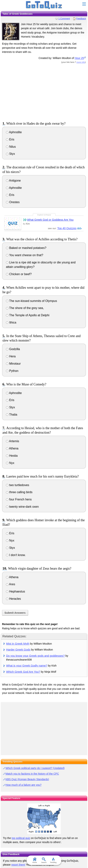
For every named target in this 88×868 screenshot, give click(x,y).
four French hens (19, 499)
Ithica (11, 322)
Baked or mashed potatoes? (26, 248)
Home (35, 860)
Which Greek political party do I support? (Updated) (35, 768)
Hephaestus (16, 591)
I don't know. (16, 555)
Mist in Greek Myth (18, 644)
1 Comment (64, 19)
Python (12, 371)
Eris (10, 139)
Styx (10, 154)
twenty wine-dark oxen (22, 507)
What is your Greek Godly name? (27, 666)
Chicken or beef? (19, 274)
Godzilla (13, 349)
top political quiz (21, 838)
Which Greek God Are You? (23, 672)
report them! (18, 865)
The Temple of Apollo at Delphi (28, 315)
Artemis (13, 441)
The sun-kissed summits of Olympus (31, 301)
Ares (10, 584)
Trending (53, 860)
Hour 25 (79, 58)
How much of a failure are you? (24, 785)
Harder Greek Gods (18, 650)
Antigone (13, 181)
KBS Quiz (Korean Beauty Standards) (27, 779)
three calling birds (19, 492)
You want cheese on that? (25, 255)
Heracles (13, 599)
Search (44, 860)
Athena (12, 448)
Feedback (81, 19)
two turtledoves (18, 485)
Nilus (11, 147)
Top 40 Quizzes (67, 228)
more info (81, 62)
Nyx (10, 463)
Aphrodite (14, 132)
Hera (11, 356)
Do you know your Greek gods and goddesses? (35, 656)
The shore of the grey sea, (25, 308)
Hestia (12, 456)
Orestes (13, 202)
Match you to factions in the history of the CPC (32, 774)
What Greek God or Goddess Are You (50, 220)
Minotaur (13, 364)
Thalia (12, 415)
